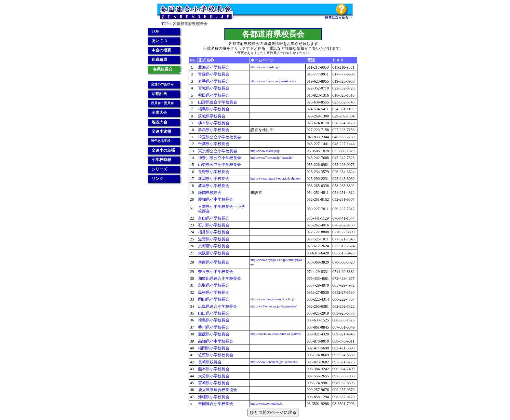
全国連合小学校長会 (216, 404)
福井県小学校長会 (214, 232)
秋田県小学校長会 (214, 95)
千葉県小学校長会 (214, 144)
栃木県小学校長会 (214, 123)
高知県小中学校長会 (216, 341)
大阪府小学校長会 (214, 253)
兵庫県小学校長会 (214, 262)
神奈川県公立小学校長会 (220, 158)
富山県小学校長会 (214, 218)
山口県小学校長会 (214, 313)
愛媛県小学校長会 (214, 334)
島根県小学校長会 (214, 292)
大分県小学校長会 (214, 376)
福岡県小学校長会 (214, 348)
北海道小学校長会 (214, 67)
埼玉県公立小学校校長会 (220, 137)
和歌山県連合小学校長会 (220, 278)
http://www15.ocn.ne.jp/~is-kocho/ (273, 81)
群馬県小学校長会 (214, 130)
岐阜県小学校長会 (214, 186)
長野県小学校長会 (214, 172)
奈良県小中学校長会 (216, 272)
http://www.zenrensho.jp (266, 404)
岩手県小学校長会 (214, 81)
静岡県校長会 (210, 193)
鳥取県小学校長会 (214, 285)
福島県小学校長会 (214, 109)
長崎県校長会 (210, 362)
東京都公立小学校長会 (218, 151)
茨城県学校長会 (212, 116)
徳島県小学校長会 (214, 320)
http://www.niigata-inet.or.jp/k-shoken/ (276, 178)
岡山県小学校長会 (214, 299)
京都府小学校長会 (214, 246)
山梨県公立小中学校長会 (220, 165)
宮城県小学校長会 (214, 88)
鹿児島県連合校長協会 (218, 390)
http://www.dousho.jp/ (265, 67)
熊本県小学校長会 (214, 369)
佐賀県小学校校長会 (216, 355)
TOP (165, 24)
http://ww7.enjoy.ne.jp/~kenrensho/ (274, 306)
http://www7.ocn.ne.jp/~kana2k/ (272, 158)
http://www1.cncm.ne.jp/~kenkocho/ (274, 362)
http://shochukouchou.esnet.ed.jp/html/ (276, 334)
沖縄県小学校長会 (214, 397)
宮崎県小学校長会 (214, 383)
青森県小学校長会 (214, 74)
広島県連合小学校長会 (218, 306)
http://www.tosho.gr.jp (265, 151)
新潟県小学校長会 (214, 179)
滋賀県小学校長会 (214, 239)
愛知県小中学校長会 (216, 199)
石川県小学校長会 (214, 225)
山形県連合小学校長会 (218, 102)
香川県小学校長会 (214, 327)
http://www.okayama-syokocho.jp (272, 299)
